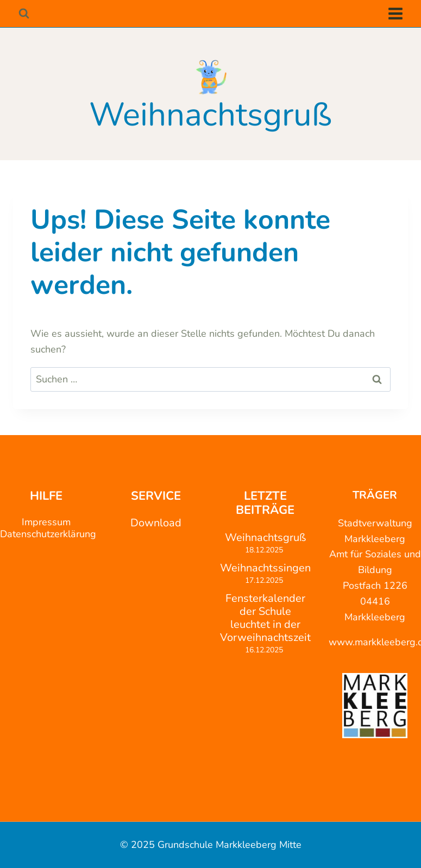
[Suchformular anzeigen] (24, 13)
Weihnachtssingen (265, 568)
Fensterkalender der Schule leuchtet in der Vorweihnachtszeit (265, 618)
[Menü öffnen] (395, 13)
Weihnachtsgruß (265, 538)
